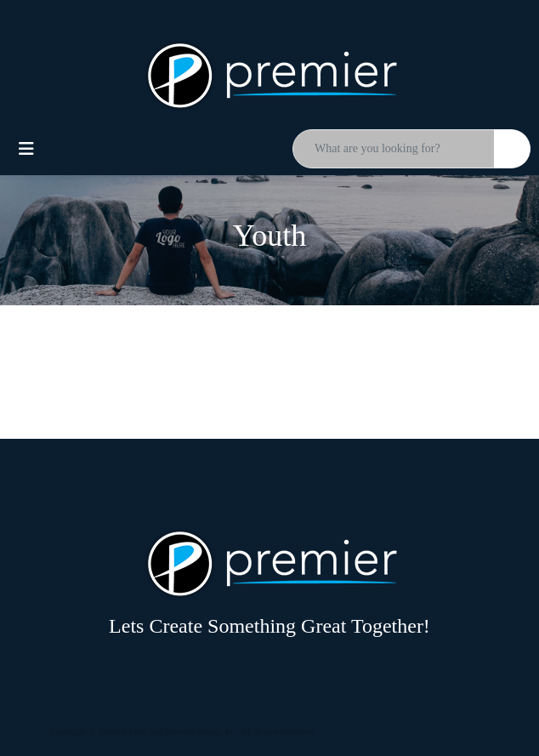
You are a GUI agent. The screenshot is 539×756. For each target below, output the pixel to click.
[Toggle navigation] (26, 149)
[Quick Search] (394, 149)
